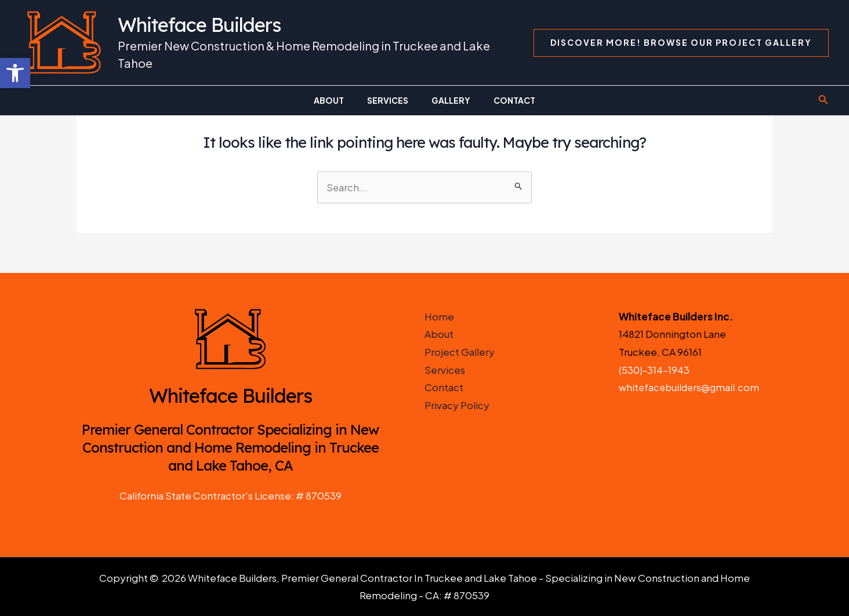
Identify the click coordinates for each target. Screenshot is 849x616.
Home (439, 316)
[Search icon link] (823, 101)
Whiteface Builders (199, 25)
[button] (15, 73)
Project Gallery (460, 352)
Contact (444, 388)
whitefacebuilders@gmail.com (691, 388)
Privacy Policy (457, 405)
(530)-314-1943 (654, 370)
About (439, 334)
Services (445, 370)
